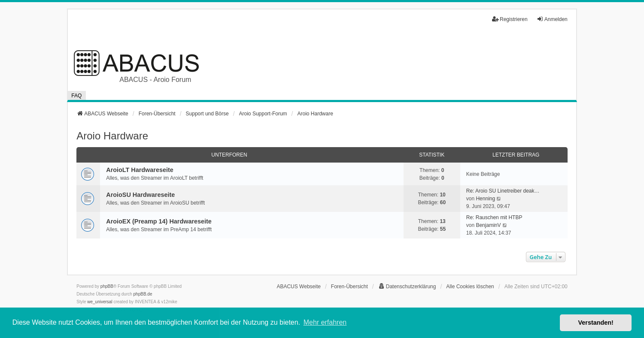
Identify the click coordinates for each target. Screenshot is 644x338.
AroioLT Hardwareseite (140, 170)
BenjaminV (488, 225)
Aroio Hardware (112, 136)
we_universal (100, 302)
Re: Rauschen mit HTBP (494, 217)
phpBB (107, 286)
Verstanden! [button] (596, 323)
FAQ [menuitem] (76, 96)
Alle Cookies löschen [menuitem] (470, 287)
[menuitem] (407, 287)
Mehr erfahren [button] (325, 322)
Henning (485, 199)
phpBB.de (143, 294)
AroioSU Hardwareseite (140, 195)
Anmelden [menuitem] (552, 19)
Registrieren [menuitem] (510, 19)
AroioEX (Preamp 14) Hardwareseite (159, 221)
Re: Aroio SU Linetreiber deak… (503, 191)
